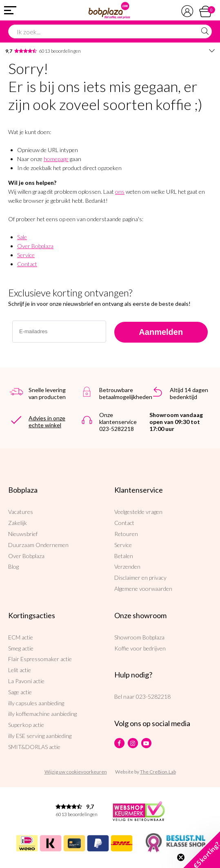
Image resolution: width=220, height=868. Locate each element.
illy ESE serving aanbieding (40, 736)
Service (26, 255)
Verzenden (127, 566)
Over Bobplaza (35, 246)
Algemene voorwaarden (143, 589)
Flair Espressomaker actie (40, 659)
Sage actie (20, 692)
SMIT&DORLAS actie (34, 747)
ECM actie (21, 637)
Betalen (124, 556)
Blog (13, 566)
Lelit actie (20, 670)
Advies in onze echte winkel (47, 422)
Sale (22, 237)
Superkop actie (26, 725)
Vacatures (21, 512)
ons (120, 192)
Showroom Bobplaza (139, 637)
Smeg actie (21, 648)
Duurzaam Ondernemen (38, 545)
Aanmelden (161, 332)
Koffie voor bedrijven (140, 648)
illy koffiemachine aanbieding (42, 714)
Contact (27, 264)
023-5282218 (153, 696)
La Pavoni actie (26, 681)
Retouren (126, 534)
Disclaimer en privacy (140, 578)
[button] (202, 850)
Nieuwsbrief (23, 534)
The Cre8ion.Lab (158, 772)
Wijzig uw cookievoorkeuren (76, 772)
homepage (56, 159)
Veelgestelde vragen (138, 512)
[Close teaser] (181, 857)
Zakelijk (18, 523)
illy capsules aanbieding (36, 703)
